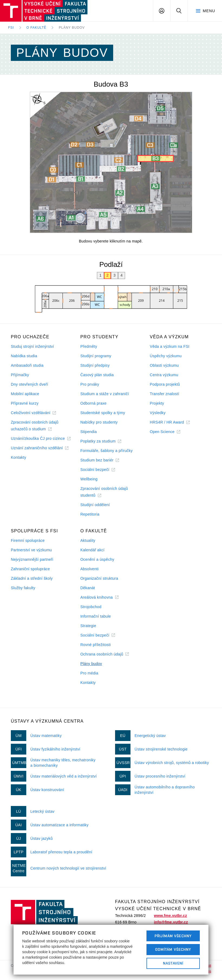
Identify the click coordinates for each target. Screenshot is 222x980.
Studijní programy (96, 356)
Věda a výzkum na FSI (169, 346)
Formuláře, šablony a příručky (107, 451)
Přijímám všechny (173, 936)
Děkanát (88, 588)
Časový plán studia (97, 375)
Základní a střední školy (32, 578)
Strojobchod (91, 607)
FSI (11, 28)
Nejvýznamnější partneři (32, 559)
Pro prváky (90, 384)
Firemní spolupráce (28, 540)
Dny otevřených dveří (30, 384)
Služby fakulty (23, 588)
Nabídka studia (24, 356)
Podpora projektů (165, 384)
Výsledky (158, 413)
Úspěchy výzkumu (166, 356)
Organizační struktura (99, 578)
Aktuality (88, 540)
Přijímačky (20, 375)
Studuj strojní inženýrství (32, 346)
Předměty (89, 346)
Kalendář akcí (92, 550)
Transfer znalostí (164, 394)
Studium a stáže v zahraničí (105, 394)
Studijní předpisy (95, 365)
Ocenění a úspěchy (97, 559)
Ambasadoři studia (27, 365)
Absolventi (89, 569)
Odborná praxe (94, 403)
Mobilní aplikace (25, 394)
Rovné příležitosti (96, 645)
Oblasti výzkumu (164, 365)
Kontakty (19, 457)
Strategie (88, 626)
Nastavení (173, 963)
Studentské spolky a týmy (103, 413)
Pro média (89, 673)
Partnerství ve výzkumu (31, 550)
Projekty (157, 403)
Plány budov (72, 28)
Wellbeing (89, 479)
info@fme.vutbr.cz (171, 922)
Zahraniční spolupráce (30, 569)
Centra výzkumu (164, 375)
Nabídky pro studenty (99, 422)
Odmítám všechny (173, 949)
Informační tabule (96, 616)
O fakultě (37, 28)
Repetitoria (90, 514)
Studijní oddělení (95, 505)
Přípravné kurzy (25, 403)
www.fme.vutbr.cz (170, 916)
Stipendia (89, 432)
